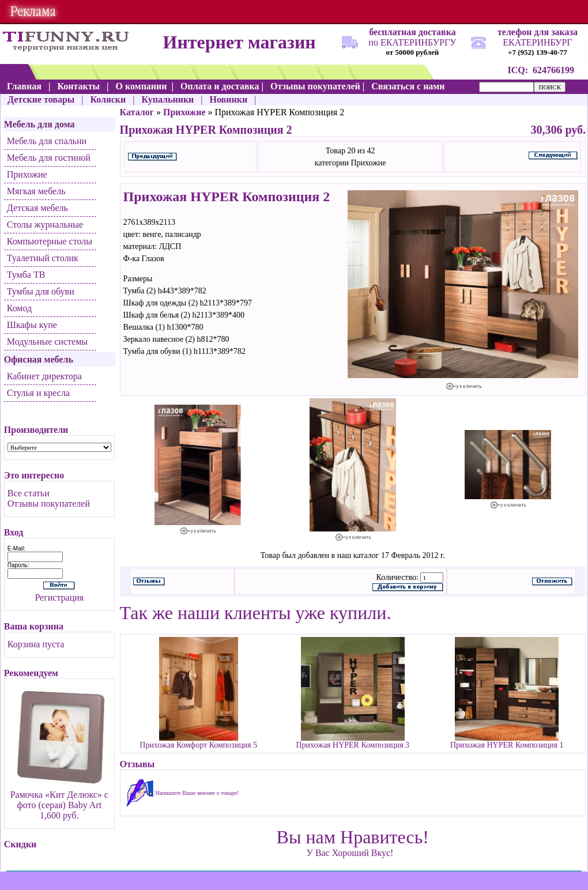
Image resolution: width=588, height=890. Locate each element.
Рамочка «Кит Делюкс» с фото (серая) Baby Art (59, 800)
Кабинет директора (44, 376)
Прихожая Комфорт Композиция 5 (198, 745)
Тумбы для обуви (41, 291)
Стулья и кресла (38, 393)
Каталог (137, 112)
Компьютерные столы (50, 241)
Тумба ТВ (26, 275)
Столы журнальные (45, 225)
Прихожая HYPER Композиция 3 (353, 745)
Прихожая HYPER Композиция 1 (507, 745)
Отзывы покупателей (49, 504)
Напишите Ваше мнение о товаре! (197, 793)
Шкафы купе (32, 325)
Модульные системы (47, 342)
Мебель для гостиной (49, 158)
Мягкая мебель (36, 191)
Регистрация (59, 597)
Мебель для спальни (47, 141)
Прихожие (27, 174)
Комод (19, 308)
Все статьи (29, 493)
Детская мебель (37, 208)
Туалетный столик (43, 258)
